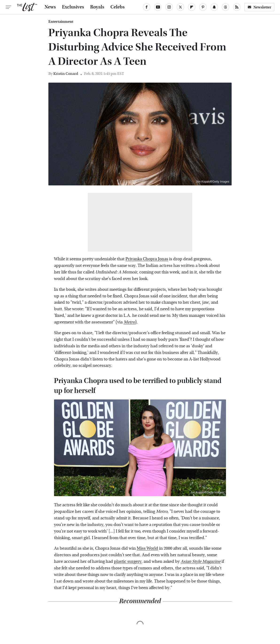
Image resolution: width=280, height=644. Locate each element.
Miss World (147, 548)
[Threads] (226, 7)
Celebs (118, 7)
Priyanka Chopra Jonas (147, 259)
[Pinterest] (203, 7)
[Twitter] (180, 7)
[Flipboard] (192, 7)
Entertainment (61, 22)
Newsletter (259, 7)
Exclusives (73, 7)
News (50, 7)
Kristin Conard (66, 74)
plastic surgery (128, 562)
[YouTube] (158, 7)
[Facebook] (147, 7)
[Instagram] (169, 7)
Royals (97, 7)
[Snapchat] (214, 7)
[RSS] (237, 7)
